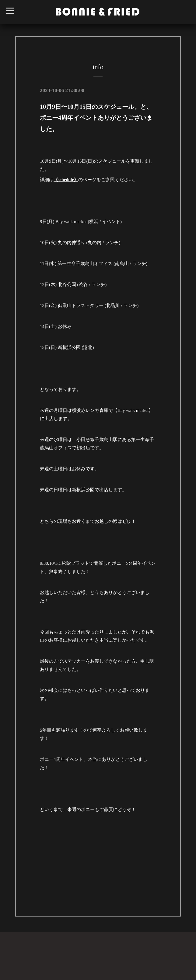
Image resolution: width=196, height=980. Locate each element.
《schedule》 (66, 179)
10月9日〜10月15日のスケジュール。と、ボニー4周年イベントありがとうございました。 (96, 118)
